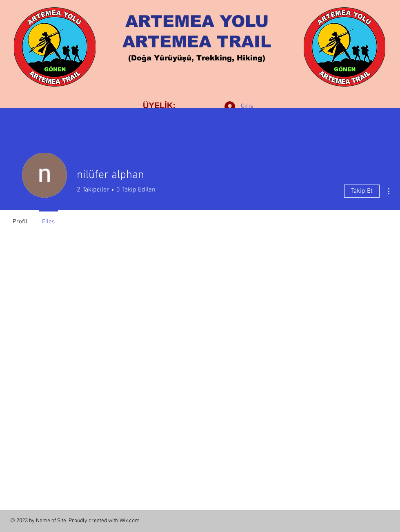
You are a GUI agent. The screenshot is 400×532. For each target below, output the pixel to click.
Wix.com (130, 521)
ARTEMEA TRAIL (197, 42)
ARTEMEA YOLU (197, 21)
